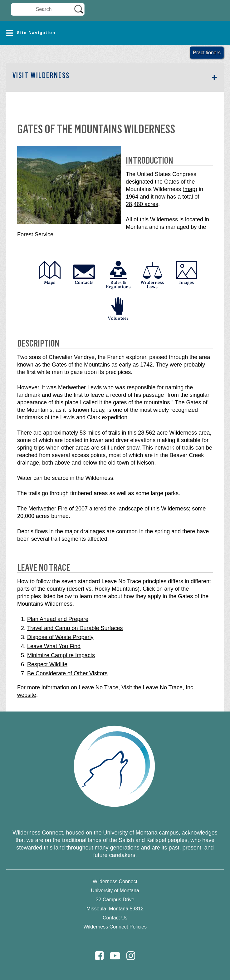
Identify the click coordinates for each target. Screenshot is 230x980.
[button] (115, 33)
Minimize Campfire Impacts (61, 655)
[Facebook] (99, 956)
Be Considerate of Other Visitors (67, 673)
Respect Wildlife (47, 664)
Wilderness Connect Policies (115, 927)
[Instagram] (131, 956)
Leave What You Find (54, 646)
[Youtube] (115, 956)
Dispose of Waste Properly (60, 637)
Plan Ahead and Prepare (58, 619)
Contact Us (115, 918)
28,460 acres (142, 204)
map (190, 189)
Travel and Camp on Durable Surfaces (75, 628)
